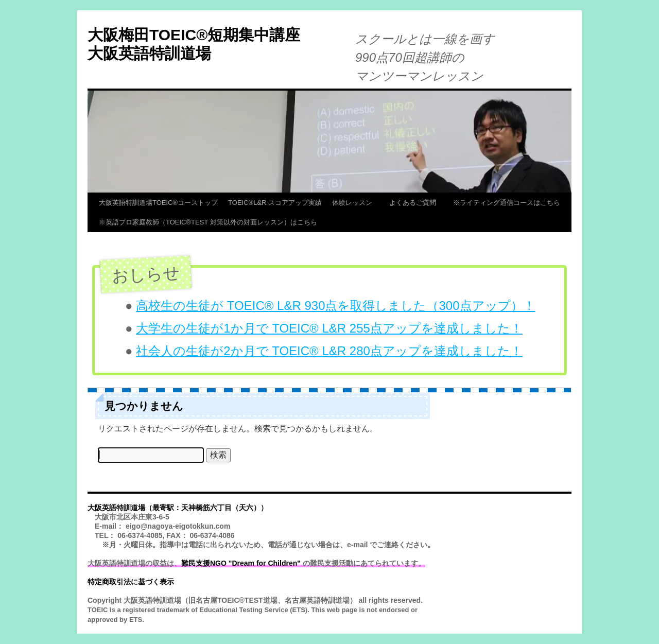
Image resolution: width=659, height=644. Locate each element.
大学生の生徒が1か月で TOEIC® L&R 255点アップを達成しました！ (329, 328)
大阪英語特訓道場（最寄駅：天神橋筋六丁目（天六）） (178, 508)
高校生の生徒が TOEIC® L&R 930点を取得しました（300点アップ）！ (335, 306)
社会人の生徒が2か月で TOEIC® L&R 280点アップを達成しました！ (329, 351)
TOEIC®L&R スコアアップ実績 (275, 203)
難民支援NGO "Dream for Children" (241, 563)
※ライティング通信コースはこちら (507, 203)
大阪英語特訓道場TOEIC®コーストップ (158, 203)
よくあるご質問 (416, 203)
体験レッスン (355, 203)
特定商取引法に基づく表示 (131, 582)
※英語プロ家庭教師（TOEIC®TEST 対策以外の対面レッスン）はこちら (208, 222)
